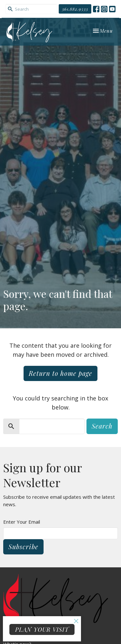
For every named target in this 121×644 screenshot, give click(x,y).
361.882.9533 (75, 9)
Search (102, 426)
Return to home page (60, 373)
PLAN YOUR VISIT (42, 629)
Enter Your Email (22, 522)
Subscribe (23, 546)
